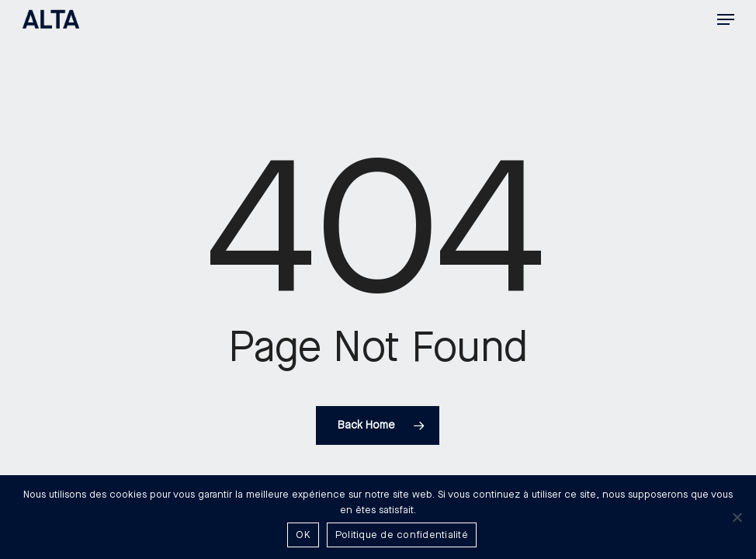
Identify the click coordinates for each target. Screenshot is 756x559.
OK (303, 535)
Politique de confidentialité (402, 535)
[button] (726, 19)
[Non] (737, 517)
